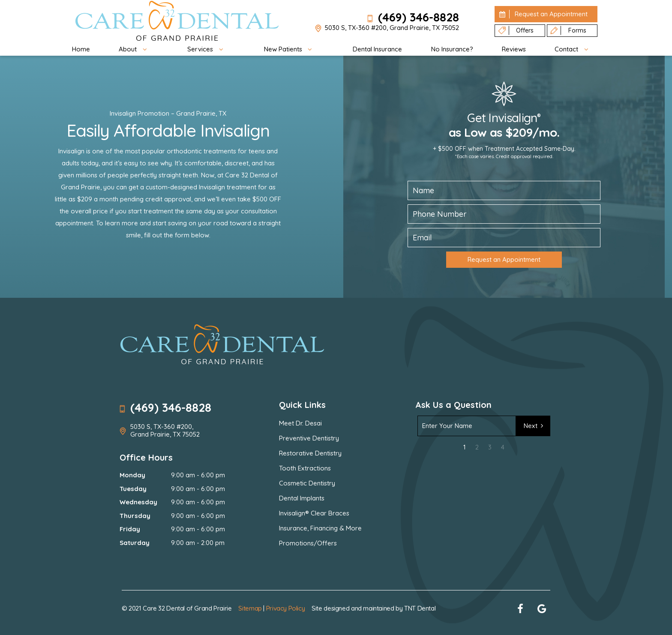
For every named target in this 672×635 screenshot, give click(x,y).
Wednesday (138, 502)
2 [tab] (477, 447)
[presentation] (480, 473)
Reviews (514, 49)
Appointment (542, 14)
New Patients (291, 49)
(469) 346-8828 (165, 407)
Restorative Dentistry (310, 453)
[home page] (177, 21)
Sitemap (250, 608)
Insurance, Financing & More (320, 528)
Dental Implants (302, 498)
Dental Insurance (377, 49)
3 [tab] (490, 447)
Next (535, 426)
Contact (574, 49)
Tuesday (133, 489)
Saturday (135, 543)
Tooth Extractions (305, 468)
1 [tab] (465, 447)
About (136, 49)
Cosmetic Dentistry (307, 483)
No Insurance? (452, 49)
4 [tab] (503, 447)
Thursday (135, 516)
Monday (132, 475)
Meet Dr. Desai (300, 423)
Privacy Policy (286, 608)
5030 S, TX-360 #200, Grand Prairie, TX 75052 (387, 28)
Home (81, 49)
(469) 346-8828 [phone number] (413, 17)
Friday (130, 529)
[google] (542, 608)
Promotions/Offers (308, 543)
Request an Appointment (504, 259)
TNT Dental (420, 608)
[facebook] (520, 608)
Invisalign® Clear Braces (314, 513)
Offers (515, 31)
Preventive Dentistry (309, 438)
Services (208, 49)
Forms (568, 31)
